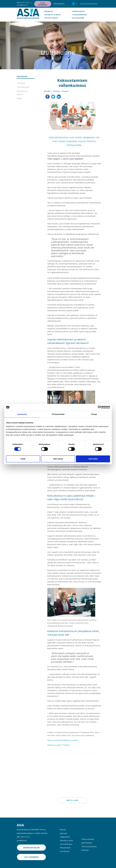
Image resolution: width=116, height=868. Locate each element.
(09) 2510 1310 (23, 3)
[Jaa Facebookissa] (48, 96)
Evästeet (85, 850)
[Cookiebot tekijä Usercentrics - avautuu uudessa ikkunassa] (100, 407)
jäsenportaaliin (31, 847)
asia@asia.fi (22, 5)
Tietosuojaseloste (89, 846)
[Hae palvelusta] (62, 4)
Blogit (19, 98)
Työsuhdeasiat (23, 87)
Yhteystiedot (51, 18)
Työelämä (21, 83)
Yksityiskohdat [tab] (58, 414)
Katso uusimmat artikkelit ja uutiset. (63, 740)
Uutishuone (78, 18)
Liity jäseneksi (43, 4)
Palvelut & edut (53, 15)
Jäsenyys (49, 11)
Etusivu (63, 830)
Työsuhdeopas (79, 15)
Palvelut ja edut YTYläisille (59, 745)
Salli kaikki (93, 459)
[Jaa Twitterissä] (53, 96)
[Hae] (73, 4)
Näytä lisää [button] (72, 800)
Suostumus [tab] (22, 414)
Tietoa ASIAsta (88, 839)
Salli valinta (58, 459)
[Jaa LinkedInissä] (59, 96)
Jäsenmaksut (87, 843)
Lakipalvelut (79, 11)
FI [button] (77, 4)
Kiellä (23, 459)
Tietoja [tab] (94, 414)
